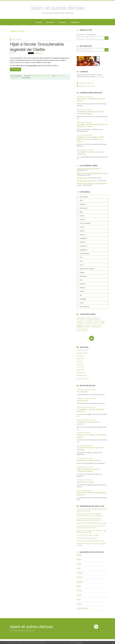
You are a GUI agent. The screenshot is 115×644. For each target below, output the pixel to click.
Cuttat (79, 568)
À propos (62, 22)
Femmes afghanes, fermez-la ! (86, 181)
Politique (82, 288)
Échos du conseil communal (86, 514)
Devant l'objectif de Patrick (88, 528)
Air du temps (84, 197)
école (17, 78)
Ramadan (80, 581)
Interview (83, 242)
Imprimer (40, 53)
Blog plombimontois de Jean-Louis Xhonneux (90, 515)
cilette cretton (60, 76)
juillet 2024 (80, 359)
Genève (82, 227)
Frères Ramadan (85, 223)
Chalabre (80, 545)
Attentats (83, 204)
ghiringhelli (81, 319)
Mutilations (83, 276)
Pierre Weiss (33, 66)
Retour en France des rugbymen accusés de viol (92, 173)
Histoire (82, 231)
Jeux (81, 257)
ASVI (81, 200)
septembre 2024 (82, 353)
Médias (82, 272)
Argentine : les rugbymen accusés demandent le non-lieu (92, 184)
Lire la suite (15, 69)
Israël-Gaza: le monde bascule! (89, 460)
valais (13, 78)
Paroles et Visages (101, 523)
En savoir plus (79, 643)
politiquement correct (85, 137)
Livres (81, 265)
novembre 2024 (82, 350)
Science (82, 291)
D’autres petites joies (84, 541)
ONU (81, 280)
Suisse (38, 76)
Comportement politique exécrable (88, 168)
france (80, 326)
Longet (79, 604)
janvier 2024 (81, 373)
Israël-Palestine (85, 254)
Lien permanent (16, 76)
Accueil (39, 22)
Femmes (34, 76)
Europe (82, 216)
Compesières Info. (83, 608)
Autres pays (83, 208)
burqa (87, 326)
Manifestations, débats (87, 269)
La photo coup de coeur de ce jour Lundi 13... (91, 526)
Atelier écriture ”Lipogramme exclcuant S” (90, 531)
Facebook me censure (85, 482)
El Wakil (79, 595)
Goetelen (80, 573)
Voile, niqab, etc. (45, 76)
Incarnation (95, 535)
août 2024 (80, 356)
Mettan (79, 555)
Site (81, 295)
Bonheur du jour (98, 541)
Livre (81, 261)
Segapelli (80, 577)
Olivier (79, 599)
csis (103, 322)
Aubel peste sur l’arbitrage (85, 509)
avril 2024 (80, 364)
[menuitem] (39, 22)
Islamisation (83, 250)
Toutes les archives (83, 379)
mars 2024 (80, 367)
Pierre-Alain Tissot (84, 99)
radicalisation (97, 326)
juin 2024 (80, 361)
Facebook (75, 22)
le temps (80, 322)
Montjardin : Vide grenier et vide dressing (90, 544)
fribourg (89, 322)
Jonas (79, 112)
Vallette (79, 564)
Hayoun (79, 590)
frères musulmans (93, 319)
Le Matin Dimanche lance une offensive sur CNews (90, 139)
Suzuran (79, 538)
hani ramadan (82, 330)
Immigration (83, 238)
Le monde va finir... (83, 535)
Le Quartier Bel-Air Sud (94, 520)
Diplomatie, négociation (84, 523)
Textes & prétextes (91, 538)
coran (96, 322)
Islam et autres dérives (58, 8)
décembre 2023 (82, 375)
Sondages (83, 299)
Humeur (82, 235)
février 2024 (81, 370)
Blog (81, 212)
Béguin (79, 559)
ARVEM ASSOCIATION (84, 532)
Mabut (79, 586)
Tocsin (79, 152)
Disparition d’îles (82, 178)
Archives (50, 22)
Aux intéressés (82, 392)
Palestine (83, 284)
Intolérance (83, 246)
